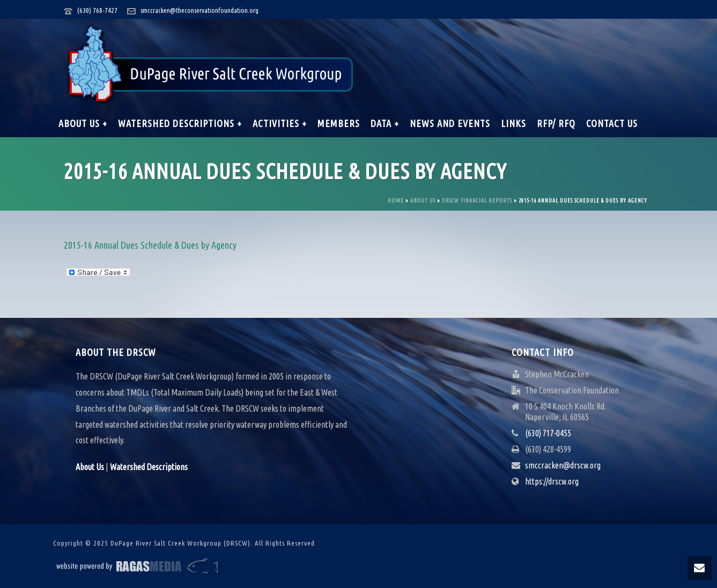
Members (339, 123)
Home (396, 201)
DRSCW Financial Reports (477, 201)
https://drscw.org (552, 481)
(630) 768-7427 (97, 10)
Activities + (280, 123)
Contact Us (612, 123)
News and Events (450, 123)
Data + (385, 123)
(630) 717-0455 (548, 433)
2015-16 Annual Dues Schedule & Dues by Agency (150, 245)
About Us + (83, 123)
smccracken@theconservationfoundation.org (199, 10)
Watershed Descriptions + (180, 123)
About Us (423, 201)
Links (513, 123)
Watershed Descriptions (149, 467)
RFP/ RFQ (556, 123)
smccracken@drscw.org (563, 465)
